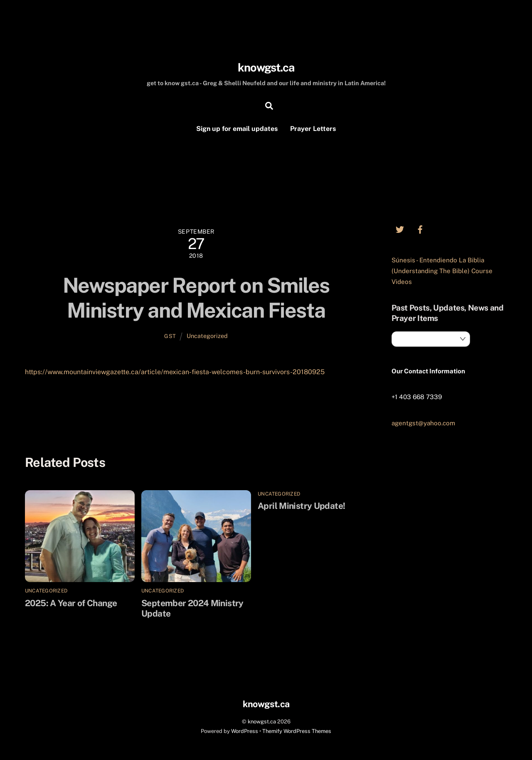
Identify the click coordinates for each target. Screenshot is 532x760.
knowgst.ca (262, 722)
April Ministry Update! (301, 506)
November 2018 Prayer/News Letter (292, 411)
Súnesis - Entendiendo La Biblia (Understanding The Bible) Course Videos (442, 271)
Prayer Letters (313, 129)
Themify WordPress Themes (297, 731)
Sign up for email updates (237, 129)
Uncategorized (207, 336)
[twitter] (400, 228)
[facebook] (420, 228)
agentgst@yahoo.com (423, 423)
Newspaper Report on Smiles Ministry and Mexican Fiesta (196, 298)
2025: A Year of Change (71, 603)
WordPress (245, 731)
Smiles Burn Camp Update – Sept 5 (99, 411)
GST (170, 336)
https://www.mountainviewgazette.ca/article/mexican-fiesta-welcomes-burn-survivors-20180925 (175, 372)
